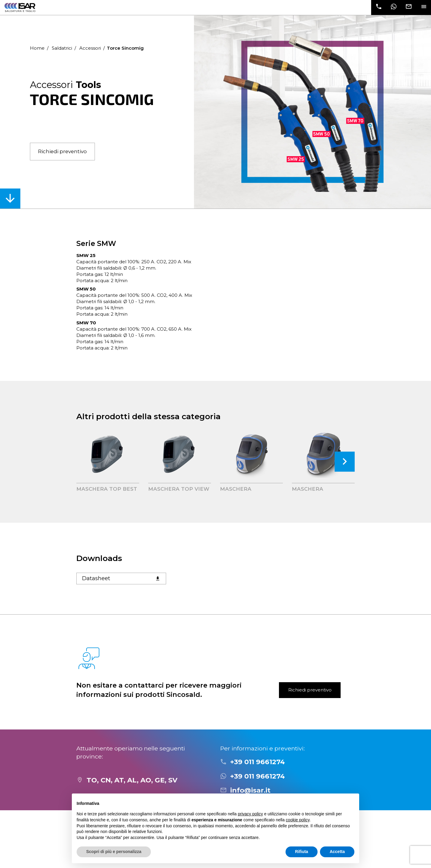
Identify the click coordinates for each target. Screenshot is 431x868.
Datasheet (121, 578)
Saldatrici (62, 48)
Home (37, 48)
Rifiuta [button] (302, 852)
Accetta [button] (337, 852)
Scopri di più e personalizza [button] (114, 852)
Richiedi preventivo (62, 151)
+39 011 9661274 (258, 762)
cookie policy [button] (298, 820)
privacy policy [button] (251, 814)
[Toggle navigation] (424, 7)
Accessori (90, 48)
